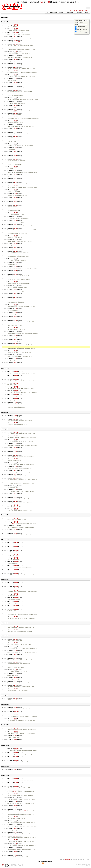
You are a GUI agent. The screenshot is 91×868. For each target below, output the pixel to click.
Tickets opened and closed (81, 30)
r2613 (13, 523)
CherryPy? (21, 249)
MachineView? (15, 115)
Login (70, 11)
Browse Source (70, 13)
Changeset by (13, 25)
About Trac (81, 11)
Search (87, 13)
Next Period (86, 15)
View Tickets (79, 13)
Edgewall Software (17, 866)
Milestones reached (80, 28)
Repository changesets (80, 27)
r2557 (14, 111)
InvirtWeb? (26, 57)
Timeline (54, 13)
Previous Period (79, 15)
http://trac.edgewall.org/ (85, 866)
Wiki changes (79, 31)
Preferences (87, 11)
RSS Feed (46, 863)
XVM (48, 2)
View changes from (82, 21)
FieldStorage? (14, 145)
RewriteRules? (15, 69)
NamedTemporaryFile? (16, 741)
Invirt (42, 2)
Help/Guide (75, 11)
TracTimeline (68, 859)
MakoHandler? (20, 122)
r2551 (25, 811)
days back (80, 23)
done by (81, 24)
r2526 (20, 130)
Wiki (48, 13)
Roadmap (61, 13)
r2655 (19, 42)
